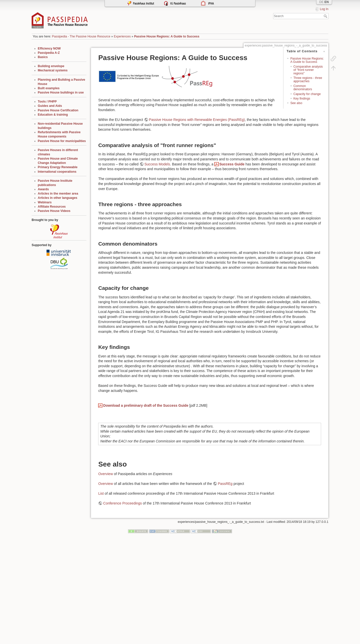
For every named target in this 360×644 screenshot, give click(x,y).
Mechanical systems (53, 70)
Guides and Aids (50, 106)
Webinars (45, 202)
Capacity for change (307, 94)
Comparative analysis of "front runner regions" (308, 70)
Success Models (157, 164)
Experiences (122, 36)
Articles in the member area (58, 194)
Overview (105, 474)
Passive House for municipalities (62, 141)
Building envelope (51, 66)
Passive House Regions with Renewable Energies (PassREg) (197, 120)
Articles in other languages (58, 198)
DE (321, 2)
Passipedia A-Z (49, 53)
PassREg (225, 484)
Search (326, 16)
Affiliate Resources (52, 207)
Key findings (302, 99)
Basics (43, 57)
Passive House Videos (54, 211)
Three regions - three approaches (308, 80)
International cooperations (57, 172)
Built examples (49, 88)
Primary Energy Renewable (58, 167)
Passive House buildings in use (61, 93)
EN (326, 2)
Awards (43, 189)
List (101, 493)
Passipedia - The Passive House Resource (81, 36)
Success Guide (232, 164)
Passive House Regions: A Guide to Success (167, 36)
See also (296, 103)
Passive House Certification (58, 110)
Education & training (53, 115)
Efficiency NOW (49, 49)
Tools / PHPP (47, 102)
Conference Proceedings (123, 503)
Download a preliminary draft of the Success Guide (146, 405)
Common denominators (303, 88)
